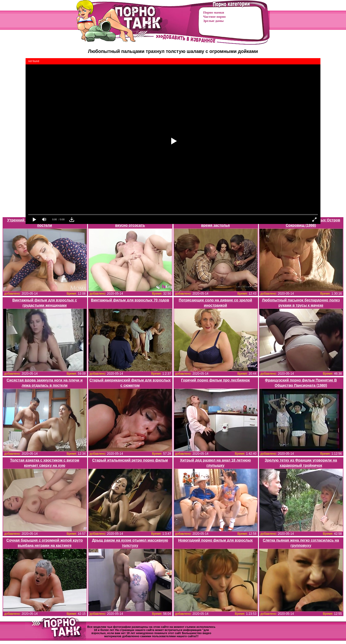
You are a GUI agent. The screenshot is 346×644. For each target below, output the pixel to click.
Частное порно (214, 17)
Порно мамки (214, 12)
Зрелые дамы (213, 21)
